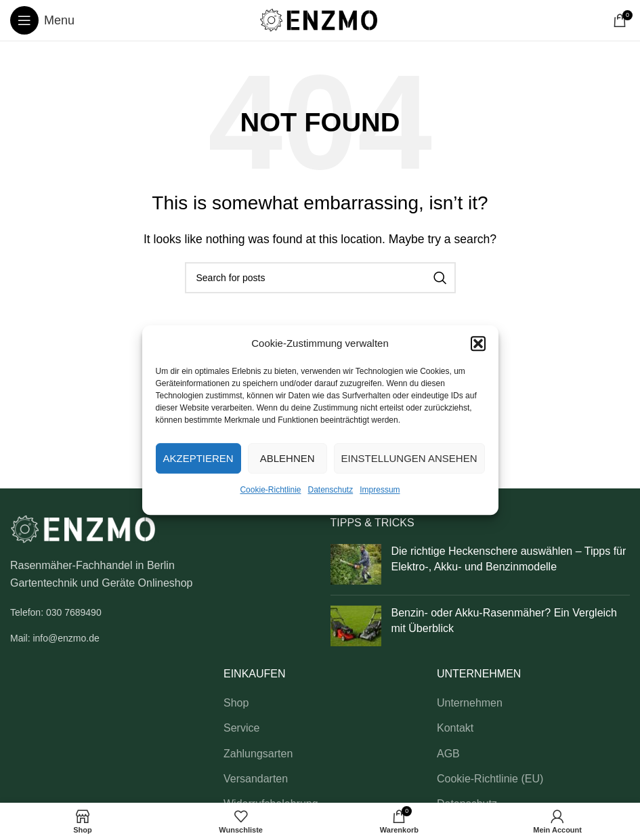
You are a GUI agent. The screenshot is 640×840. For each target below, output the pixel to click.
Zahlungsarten (258, 754)
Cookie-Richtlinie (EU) (490, 779)
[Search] (320, 278)
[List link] (160, 612)
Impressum (380, 490)
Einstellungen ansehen (409, 458)
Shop (236, 703)
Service (241, 728)
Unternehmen (470, 703)
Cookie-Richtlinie (270, 490)
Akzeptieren (198, 458)
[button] (478, 343)
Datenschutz (331, 490)
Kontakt (455, 728)
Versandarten (256, 779)
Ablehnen (287, 458)
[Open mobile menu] (42, 20)
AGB (448, 754)
